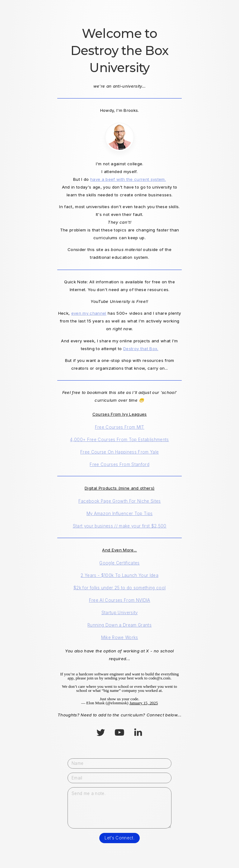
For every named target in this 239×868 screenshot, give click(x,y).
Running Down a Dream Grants (119, 625)
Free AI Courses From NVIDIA (120, 600)
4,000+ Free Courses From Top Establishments (119, 440)
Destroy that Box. (141, 349)
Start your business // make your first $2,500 (120, 526)
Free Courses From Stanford (119, 464)
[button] (101, 732)
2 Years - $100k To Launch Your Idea (119, 575)
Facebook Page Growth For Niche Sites (120, 501)
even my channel (89, 313)
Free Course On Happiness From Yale (119, 452)
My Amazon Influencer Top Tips (120, 514)
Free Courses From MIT (120, 427)
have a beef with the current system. (128, 179)
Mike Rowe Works (120, 637)
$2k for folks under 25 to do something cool (119, 588)
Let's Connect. (119, 838)
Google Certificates (119, 563)
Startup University (120, 613)
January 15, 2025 (144, 703)
